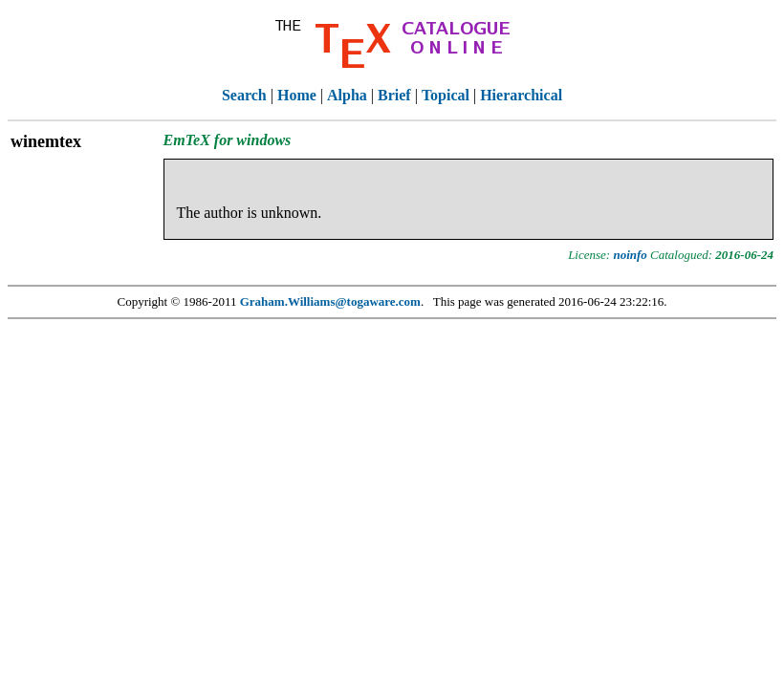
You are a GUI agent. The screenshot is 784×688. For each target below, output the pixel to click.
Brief (394, 95)
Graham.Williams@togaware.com (330, 301)
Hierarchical (521, 95)
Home (297, 95)
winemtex (46, 141)
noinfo (630, 255)
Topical (446, 95)
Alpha (347, 95)
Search (244, 95)
